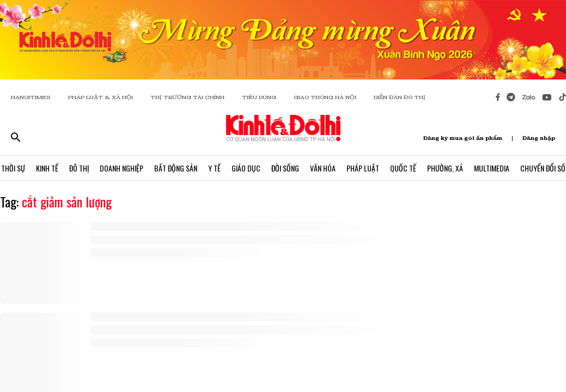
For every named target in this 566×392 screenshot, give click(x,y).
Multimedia (492, 168)
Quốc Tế (403, 168)
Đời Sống (285, 168)
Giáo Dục (246, 168)
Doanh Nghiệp (121, 168)
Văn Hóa (323, 168)
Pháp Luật (363, 168)
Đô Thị (79, 168)
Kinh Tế (47, 168)
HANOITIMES (31, 97)
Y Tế (214, 168)
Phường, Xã (445, 168)
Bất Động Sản (176, 168)
